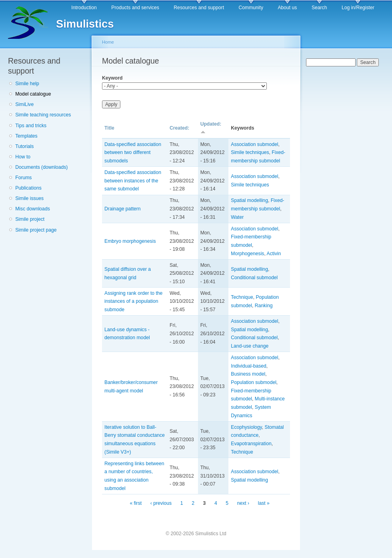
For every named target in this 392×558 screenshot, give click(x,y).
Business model (248, 374)
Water (237, 217)
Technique (242, 297)
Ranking (264, 306)
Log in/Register (358, 8)
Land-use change (250, 346)
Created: (179, 128)
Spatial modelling (249, 200)
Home (108, 42)
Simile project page (36, 230)
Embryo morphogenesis (130, 241)
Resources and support (199, 8)
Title (109, 128)
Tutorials (24, 146)
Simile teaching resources (43, 115)
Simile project (30, 219)
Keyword (112, 78)
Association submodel (254, 144)
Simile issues (29, 198)
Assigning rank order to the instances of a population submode (133, 301)
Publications (28, 188)
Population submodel (254, 382)
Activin (274, 254)
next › (243, 503)
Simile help (27, 84)
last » (264, 503)
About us (287, 8)
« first (136, 503)
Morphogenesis (247, 254)
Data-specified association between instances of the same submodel (133, 181)
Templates (26, 136)
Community (251, 8)
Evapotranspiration (251, 444)
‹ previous (161, 503)
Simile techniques (250, 152)
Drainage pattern (123, 209)
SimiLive (24, 104)
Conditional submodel (254, 278)
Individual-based (249, 366)
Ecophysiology (246, 427)
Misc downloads (32, 209)
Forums (23, 178)
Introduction (84, 8)
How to (23, 157)
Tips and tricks (31, 126)
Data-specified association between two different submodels (133, 153)
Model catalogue (33, 94)
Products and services (135, 8)
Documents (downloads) (41, 167)
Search (319, 8)
